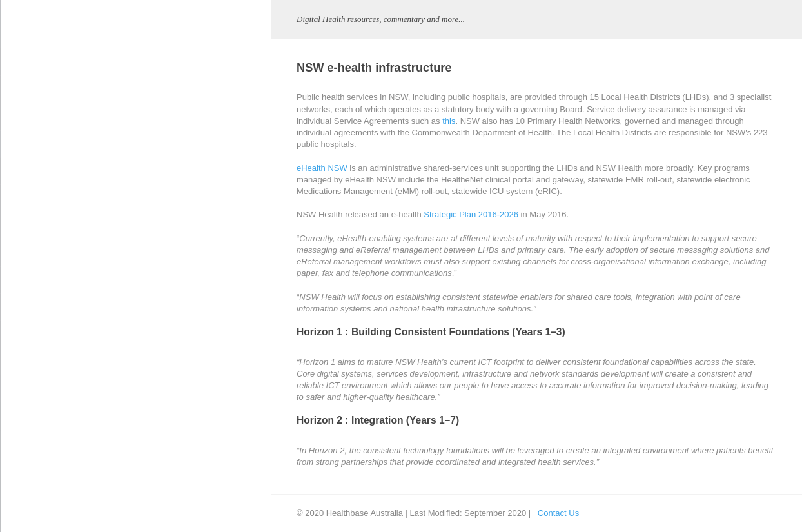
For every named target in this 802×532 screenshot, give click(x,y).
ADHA (136, 62)
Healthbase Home (46, 234)
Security (140, 361)
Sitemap (28, 476)
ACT (142, 116)
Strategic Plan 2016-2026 (468, 214)
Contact (27, 446)
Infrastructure (149, 89)
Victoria (148, 280)
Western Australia (167, 307)
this (445, 121)
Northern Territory (167, 171)
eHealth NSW (318, 168)
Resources (33, 385)
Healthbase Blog (44, 294)
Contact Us (554, 513)
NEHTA (138, 334)
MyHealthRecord (44, 355)
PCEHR (28, 325)
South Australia (162, 225)
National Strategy (45, 416)
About (24, 264)
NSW (144, 143)
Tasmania (152, 252)
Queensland (157, 198)
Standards (143, 388)
